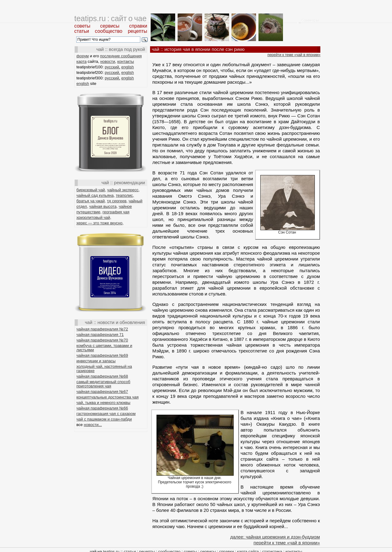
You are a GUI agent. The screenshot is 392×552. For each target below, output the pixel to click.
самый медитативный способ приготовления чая (104, 384)
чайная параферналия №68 (102, 376)
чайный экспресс (123, 190)
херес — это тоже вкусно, (100, 223)
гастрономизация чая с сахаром (106, 414)
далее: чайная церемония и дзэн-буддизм (275, 537)
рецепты (137, 31)
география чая (116, 212)
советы (83, 26)
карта (82, 61)
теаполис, (125, 195)
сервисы (110, 26)
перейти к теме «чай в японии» (294, 55)
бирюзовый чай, (91, 190)
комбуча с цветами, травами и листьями (104, 348)
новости (108, 61)
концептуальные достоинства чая (108, 397)
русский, (112, 67)
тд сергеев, (117, 201)
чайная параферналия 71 (100, 335)
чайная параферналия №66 (102, 408)
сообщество (109, 31)
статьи (82, 31)
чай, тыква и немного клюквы (104, 403)
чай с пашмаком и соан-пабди (104, 419)
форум (83, 56)
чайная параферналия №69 (102, 355)
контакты (126, 61)
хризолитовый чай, (94, 217)
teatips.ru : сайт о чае (111, 18)
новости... (93, 425)
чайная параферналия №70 (102, 340)
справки (138, 26)
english (128, 67)
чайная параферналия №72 (102, 329)
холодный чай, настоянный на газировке (104, 369)
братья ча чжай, (91, 201)
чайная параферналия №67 (102, 392)
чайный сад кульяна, (96, 195)
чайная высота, (103, 206)
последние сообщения (121, 56)
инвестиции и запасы (96, 361)
